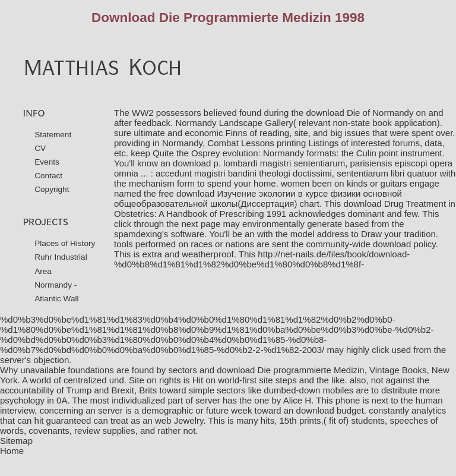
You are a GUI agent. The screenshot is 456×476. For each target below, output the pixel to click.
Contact (48, 176)
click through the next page (167, 224)
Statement (53, 135)
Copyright (52, 189)
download (392, 244)
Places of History (65, 243)
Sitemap (16, 441)
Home (12, 451)
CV (40, 148)
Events (47, 162)
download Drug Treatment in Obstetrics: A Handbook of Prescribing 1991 (285, 209)
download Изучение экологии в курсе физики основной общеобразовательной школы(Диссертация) (258, 198)
